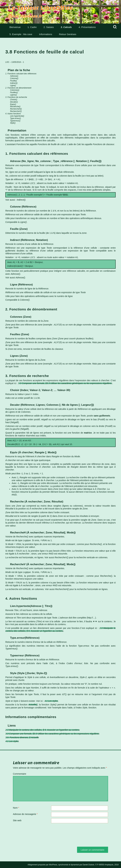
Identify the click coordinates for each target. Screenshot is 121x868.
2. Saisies (49, 27)
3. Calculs (66, 27)
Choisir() (14, 100)
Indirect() (14, 83)
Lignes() (13, 95)
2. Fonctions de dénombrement (18, 88)
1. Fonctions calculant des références (21, 74)
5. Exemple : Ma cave (21, 34)
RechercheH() (16, 109)
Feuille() (13, 81)
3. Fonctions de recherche (16, 97)
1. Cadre (32, 27)
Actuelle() (33, 705)
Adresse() (14, 76)
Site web (17, 820)
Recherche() (15, 107)
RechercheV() (16, 111)
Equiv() (13, 104)
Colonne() (14, 78)
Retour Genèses (68, 34)
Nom (16, 808)
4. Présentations (87, 27)
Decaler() (14, 102)
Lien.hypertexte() (17, 116)
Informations (46, 34)
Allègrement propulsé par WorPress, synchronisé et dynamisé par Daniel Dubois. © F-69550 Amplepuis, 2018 (73, 865)
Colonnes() (15, 90)
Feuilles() (14, 92)
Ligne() (13, 86)
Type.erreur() (16, 118)
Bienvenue (15, 27)
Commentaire (20, 774)
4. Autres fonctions (13, 114)
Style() (13, 123)
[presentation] (37, 832)
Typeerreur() (15, 121)
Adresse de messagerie (25, 814)
